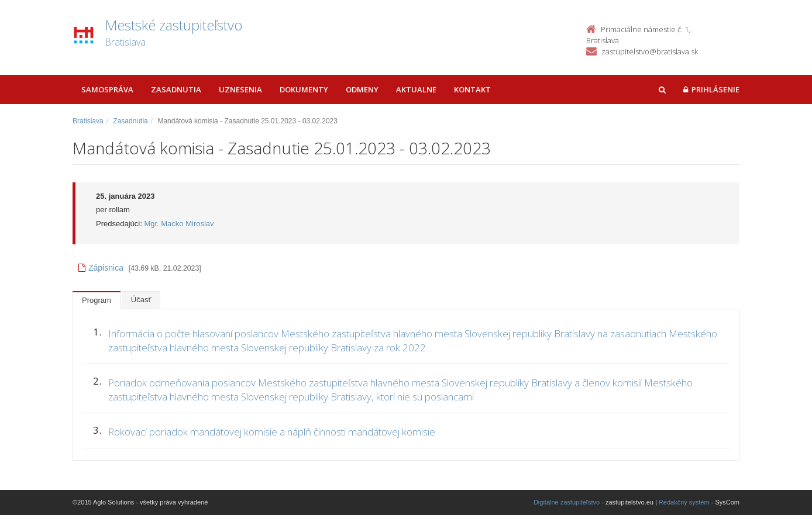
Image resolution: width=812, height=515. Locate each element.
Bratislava (88, 121)
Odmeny (362, 89)
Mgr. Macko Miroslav (179, 224)
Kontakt (472, 89)
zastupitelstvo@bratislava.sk (650, 51)
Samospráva (107, 89)
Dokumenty (304, 89)
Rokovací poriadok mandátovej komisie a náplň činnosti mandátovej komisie (272, 432)
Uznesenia (240, 89)
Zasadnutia (176, 89)
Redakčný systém (684, 502)
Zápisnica (101, 268)
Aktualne (416, 89)
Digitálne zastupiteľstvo (567, 502)
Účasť (141, 300)
